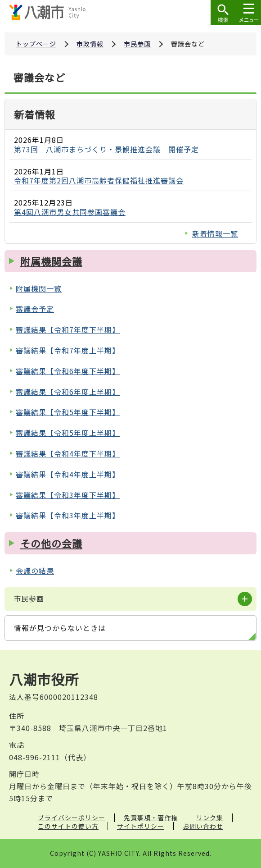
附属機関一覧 (39, 288)
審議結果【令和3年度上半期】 (68, 515)
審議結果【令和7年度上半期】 (68, 350)
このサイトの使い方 (68, 826)
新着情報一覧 (215, 233)
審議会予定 (35, 309)
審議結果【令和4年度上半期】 (68, 474)
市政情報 (90, 44)
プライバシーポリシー (72, 818)
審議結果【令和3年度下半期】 (68, 495)
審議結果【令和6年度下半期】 (68, 371)
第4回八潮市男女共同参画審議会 (70, 212)
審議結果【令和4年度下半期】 (68, 453)
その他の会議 (51, 543)
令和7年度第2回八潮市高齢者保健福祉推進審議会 (99, 180)
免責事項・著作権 (151, 818)
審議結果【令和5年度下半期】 (68, 412)
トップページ (36, 44)
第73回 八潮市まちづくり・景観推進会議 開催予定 (106, 149)
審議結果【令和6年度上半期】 (68, 392)
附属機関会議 (51, 261)
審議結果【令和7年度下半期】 (68, 329)
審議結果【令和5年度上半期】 (68, 433)
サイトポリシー (141, 826)
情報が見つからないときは (60, 628)
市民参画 (137, 44)
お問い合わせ (203, 826)
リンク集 (210, 818)
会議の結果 (35, 571)
